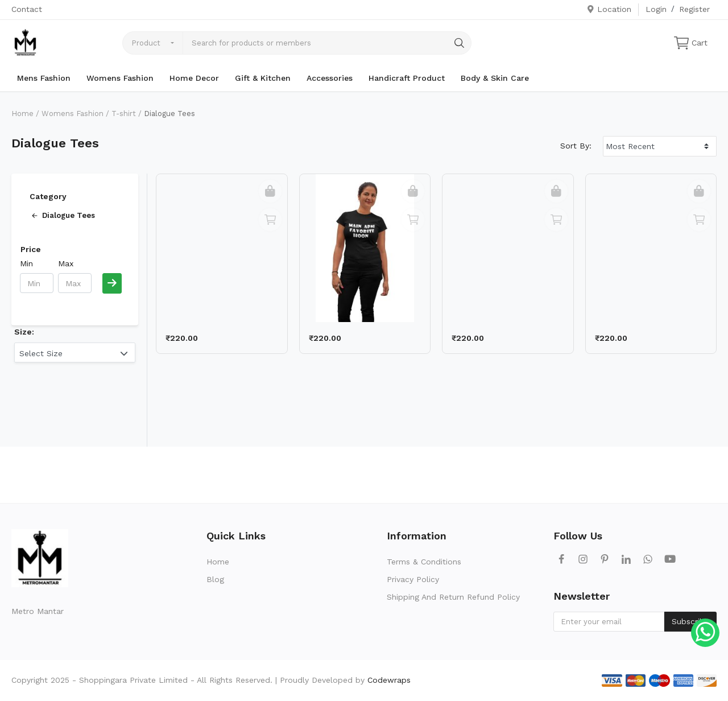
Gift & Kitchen (263, 78)
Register (694, 9)
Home (22, 114)
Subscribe (690, 621)
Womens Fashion (120, 78)
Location (609, 9)
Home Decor (194, 78)
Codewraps (389, 680)
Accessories (330, 78)
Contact (27, 9)
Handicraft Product (407, 78)
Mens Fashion (44, 78)
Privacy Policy (413, 579)
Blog (215, 579)
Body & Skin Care (495, 78)
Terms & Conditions (424, 562)
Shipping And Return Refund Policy (453, 597)
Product (146, 43)
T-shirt (124, 114)
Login (656, 9)
